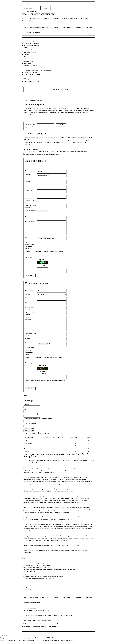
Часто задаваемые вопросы (32, 32)
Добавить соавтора (31, 211)
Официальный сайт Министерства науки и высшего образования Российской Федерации (48, 570)
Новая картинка (42, 266)
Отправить (30, 275)
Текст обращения (31, 222)
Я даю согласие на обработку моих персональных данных (31, 245)
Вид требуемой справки (29, 313)
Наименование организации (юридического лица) (29, 199)
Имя (27, 186)
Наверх (26, 587)
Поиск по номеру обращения (30, 126)
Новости (56, 27)
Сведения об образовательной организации (37, 27)
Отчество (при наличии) (29, 192)
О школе (26, 54)
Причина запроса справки (30, 319)
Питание (26, 48)
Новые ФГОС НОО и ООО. (32, 75)
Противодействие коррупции (32, 43)
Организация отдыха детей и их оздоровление (37, 70)
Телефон (28, 217)
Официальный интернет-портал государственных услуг (38, 563)
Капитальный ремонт (30, 52)
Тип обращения (30, 171)
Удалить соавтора (29, 428)
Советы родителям (29, 63)
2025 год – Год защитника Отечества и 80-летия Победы (39, 579)
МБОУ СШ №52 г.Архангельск (39, 14)
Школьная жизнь (28, 61)
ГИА (25, 57)
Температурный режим (30, 66)
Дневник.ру (26, 574)
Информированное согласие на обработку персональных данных (44, 252)
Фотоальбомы (78, 27)
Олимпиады (27, 68)
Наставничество (28, 77)
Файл (27, 237)
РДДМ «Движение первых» (32, 79)
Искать (45, 8)
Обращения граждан (29, 41)
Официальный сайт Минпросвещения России (36, 567)
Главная (26, 100)
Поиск (61, 125)
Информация (66, 27)
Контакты (89, 27)
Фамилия (28, 181)
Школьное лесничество (30, 72)
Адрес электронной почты (31, 207)
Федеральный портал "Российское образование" (36, 565)
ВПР (25, 59)
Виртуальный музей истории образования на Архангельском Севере (42, 576)
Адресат (28, 175)
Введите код (29, 257)
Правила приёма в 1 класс (31, 50)
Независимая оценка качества (32, 81)
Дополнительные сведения (31, 45)
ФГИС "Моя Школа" (28, 572)
